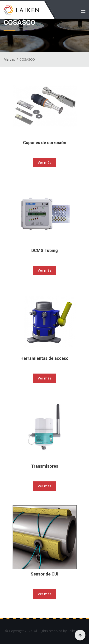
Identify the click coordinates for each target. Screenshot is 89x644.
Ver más (44, 162)
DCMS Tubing (45, 250)
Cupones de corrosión (45, 143)
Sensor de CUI (44, 574)
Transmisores (45, 466)
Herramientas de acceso (44, 358)
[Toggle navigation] (83, 12)
